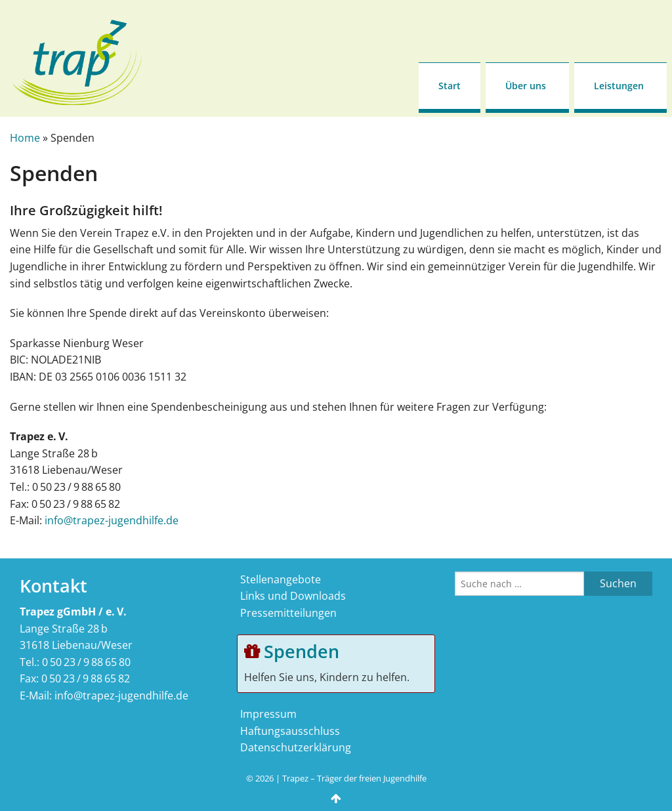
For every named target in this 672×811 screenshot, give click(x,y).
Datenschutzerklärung (296, 747)
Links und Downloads (293, 596)
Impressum (268, 714)
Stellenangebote (281, 579)
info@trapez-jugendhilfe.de (112, 520)
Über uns (526, 86)
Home (25, 138)
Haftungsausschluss (290, 731)
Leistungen (619, 86)
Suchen (618, 583)
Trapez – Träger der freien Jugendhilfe (354, 778)
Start (450, 86)
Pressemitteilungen (288, 613)
